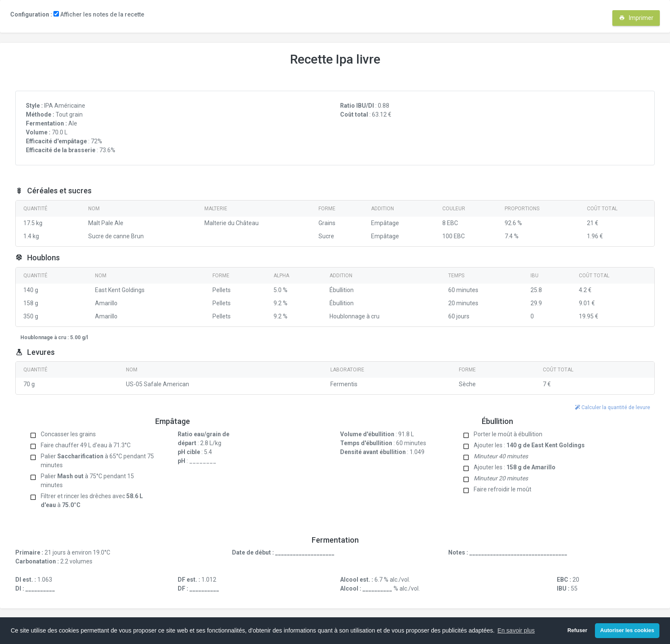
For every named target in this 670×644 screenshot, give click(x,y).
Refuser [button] (577, 630)
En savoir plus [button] (516, 630)
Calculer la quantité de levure (613, 407)
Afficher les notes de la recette (99, 14)
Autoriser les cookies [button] (627, 630)
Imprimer (636, 18)
